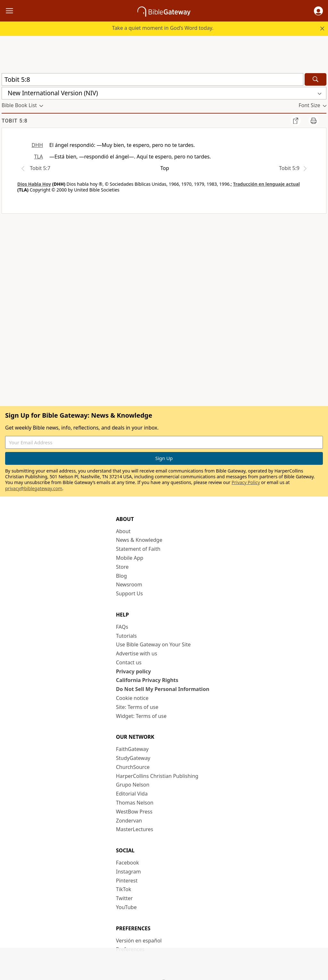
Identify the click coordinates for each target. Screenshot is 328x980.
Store (122, 567)
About (123, 531)
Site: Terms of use (137, 707)
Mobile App (130, 558)
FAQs (122, 627)
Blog (121, 576)
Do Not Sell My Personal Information (163, 689)
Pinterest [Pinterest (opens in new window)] (127, 881)
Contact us (129, 662)
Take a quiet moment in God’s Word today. (163, 28)
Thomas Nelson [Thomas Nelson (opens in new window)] (135, 803)
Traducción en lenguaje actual (266, 184)
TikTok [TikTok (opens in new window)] (124, 889)
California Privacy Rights (147, 680)
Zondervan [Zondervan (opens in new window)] (129, 821)
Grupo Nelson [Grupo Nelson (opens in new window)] (133, 785)
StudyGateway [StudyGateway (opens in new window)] (133, 758)
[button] (318, 11)
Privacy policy (133, 671)
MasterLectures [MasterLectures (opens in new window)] (135, 829)
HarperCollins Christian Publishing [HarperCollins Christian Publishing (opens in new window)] (157, 776)
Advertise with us (137, 653)
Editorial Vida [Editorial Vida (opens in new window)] (132, 794)
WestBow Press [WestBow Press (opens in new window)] (134, 812)
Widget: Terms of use (141, 716)
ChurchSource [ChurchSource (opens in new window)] (133, 767)
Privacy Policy (246, 482)
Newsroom (129, 584)
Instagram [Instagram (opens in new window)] (128, 872)
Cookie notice (132, 698)
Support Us (129, 593)
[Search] (316, 79)
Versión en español (139, 941)
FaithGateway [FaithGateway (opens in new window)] (132, 749)
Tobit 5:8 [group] (15, 121)
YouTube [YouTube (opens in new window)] (126, 907)
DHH (37, 145)
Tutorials (126, 636)
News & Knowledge (139, 540)
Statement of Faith (138, 549)
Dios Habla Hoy (34, 184)
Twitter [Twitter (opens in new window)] (124, 898)
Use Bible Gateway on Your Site (153, 644)
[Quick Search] (152, 79)
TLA (38, 157)
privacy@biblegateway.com (34, 488)
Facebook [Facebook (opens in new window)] (127, 863)
